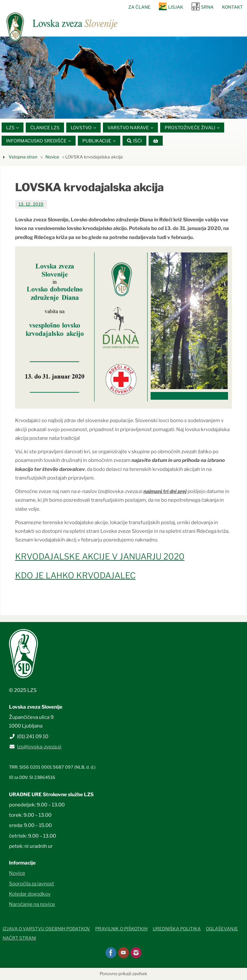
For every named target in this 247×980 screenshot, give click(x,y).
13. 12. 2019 (31, 204)
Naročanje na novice (32, 904)
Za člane (139, 7)
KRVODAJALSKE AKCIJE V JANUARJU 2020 (100, 557)
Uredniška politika (177, 929)
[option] (123, 78)
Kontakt (232, 7)
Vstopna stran (23, 157)
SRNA (207, 7)
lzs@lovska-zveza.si (39, 747)
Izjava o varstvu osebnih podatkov (46, 929)
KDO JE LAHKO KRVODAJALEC (75, 575)
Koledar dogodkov (30, 894)
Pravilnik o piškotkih (121, 929)
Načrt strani (19, 938)
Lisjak (176, 7)
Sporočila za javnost (32, 884)
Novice (52, 157)
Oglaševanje (222, 929)
